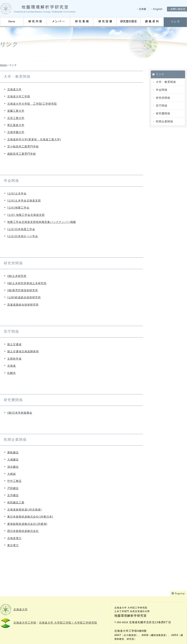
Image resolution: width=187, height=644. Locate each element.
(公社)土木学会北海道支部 (24, 201)
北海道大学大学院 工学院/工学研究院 (32, 104)
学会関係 (162, 90)
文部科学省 (14, 359)
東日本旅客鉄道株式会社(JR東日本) (30, 517)
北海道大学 (14, 89)
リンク (160, 74)
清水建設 (13, 467)
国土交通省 (14, 344)
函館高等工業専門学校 (22, 154)
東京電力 (13, 545)
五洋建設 (13, 495)
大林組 (12, 474)
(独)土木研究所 (17, 276)
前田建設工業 (16, 502)
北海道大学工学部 (19, 96)
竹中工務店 (14, 481)
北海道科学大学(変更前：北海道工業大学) (34, 139)
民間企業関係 (164, 121)
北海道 (12, 366)
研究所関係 (163, 98)
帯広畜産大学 (16, 125)
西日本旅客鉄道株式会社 (23, 531)
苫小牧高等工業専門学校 (23, 146)
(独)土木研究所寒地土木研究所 (27, 283)
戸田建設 (13, 488)
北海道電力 (14, 538)
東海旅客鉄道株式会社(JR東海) (27, 524)
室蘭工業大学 (16, 111)
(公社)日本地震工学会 (21, 229)
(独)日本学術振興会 (20, 413)
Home (3, 65)
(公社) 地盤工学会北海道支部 (26, 215)
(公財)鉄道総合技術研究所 (24, 297)
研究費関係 (163, 113)
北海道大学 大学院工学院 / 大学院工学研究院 (68, 623)
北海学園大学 (16, 132)
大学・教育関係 (166, 82)
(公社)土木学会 (17, 193)
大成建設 (13, 460)
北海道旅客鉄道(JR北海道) (24, 510)
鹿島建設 (13, 452)
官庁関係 (162, 106)
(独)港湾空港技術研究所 (23, 290)
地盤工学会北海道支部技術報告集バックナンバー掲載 (42, 222)
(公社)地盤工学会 (18, 208)
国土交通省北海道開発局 (23, 351)
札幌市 (12, 373)
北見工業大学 (16, 118)
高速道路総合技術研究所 (23, 305)
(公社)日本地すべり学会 (23, 236)
